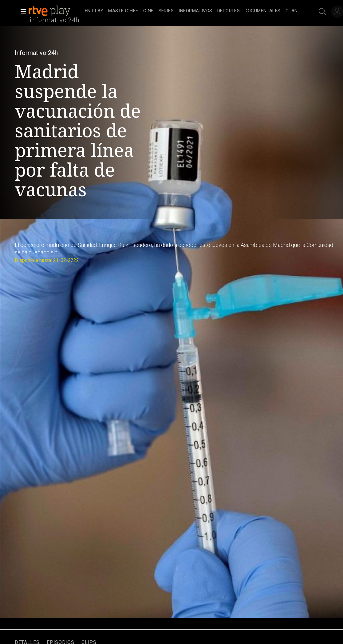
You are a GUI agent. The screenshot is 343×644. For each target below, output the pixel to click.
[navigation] (191, 11)
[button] (22, 12)
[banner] (55, 11)
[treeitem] (94, 11)
